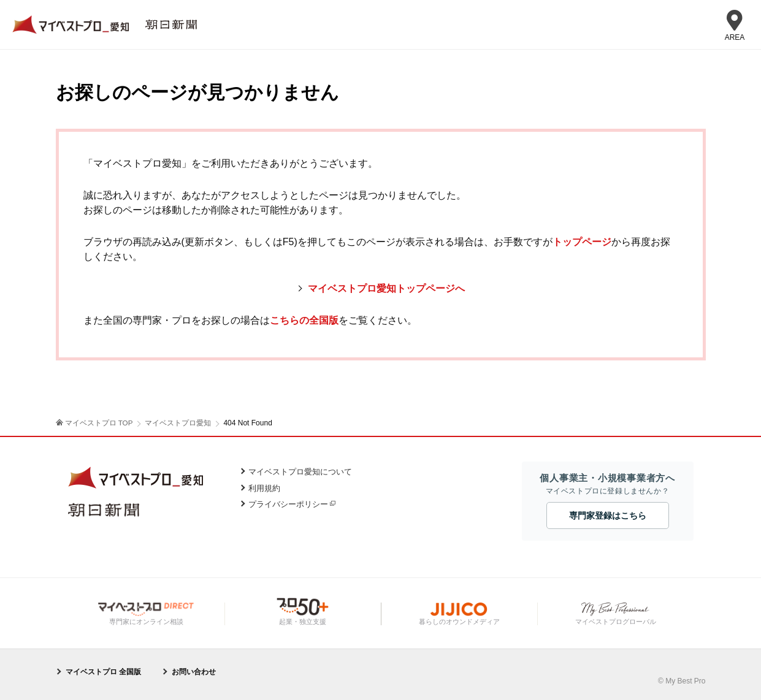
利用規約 (264, 488)
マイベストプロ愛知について (300, 472)
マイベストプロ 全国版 (103, 672)
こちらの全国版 (304, 320)
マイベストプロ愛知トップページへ (386, 288)
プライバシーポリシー (288, 504)
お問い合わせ (194, 672)
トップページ (582, 242)
